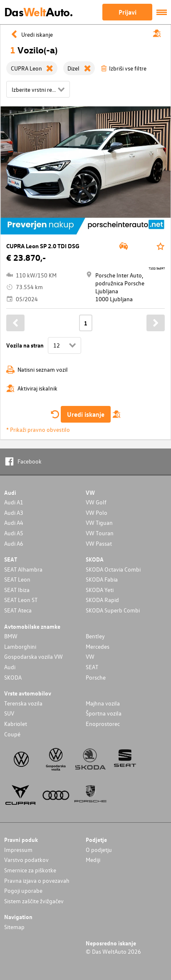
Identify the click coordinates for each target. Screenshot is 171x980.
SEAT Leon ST (21, 600)
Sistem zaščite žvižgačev (34, 901)
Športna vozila (104, 713)
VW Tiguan (99, 523)
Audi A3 (14, 513)
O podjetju (99, 850)
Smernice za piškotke (30, 870)
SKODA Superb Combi (113, 610)
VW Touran (100, 533)
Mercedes (98, 646)
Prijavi (128, 12)
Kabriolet (16, 724)
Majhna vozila (103, 703)
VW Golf (96, 502)
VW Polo (97, 513)
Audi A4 (14, 523)
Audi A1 (14, 502)
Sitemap (14, 927)
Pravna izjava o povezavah (37, 880)
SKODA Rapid (102, 600)
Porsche (96, 677)
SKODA (13, 677)
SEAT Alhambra (23, 569)
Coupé (12, 734)
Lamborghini (20, 646)
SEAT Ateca (18, 610)
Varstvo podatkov (26, 860)
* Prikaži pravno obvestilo (38, 430)
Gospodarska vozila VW (33, 656)
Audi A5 (14, 533)
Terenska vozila (23, 703)
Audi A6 (14, 543)
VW (90, 656)
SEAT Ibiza (17, 590)
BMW (11, 636)
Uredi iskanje (86, 414)
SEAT (92, 667)
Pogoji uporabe (23, 891)
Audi (10, 667)
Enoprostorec (103, 724)
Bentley (95, 636)
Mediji (93, 860)
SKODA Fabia (102, 579)
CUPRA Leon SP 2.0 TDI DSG (43, 246)
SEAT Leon (17, 579)
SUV (9, 713)
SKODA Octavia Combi (113, 569)
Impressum (18, 850)
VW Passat (99, 543)
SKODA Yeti (100, 590)
